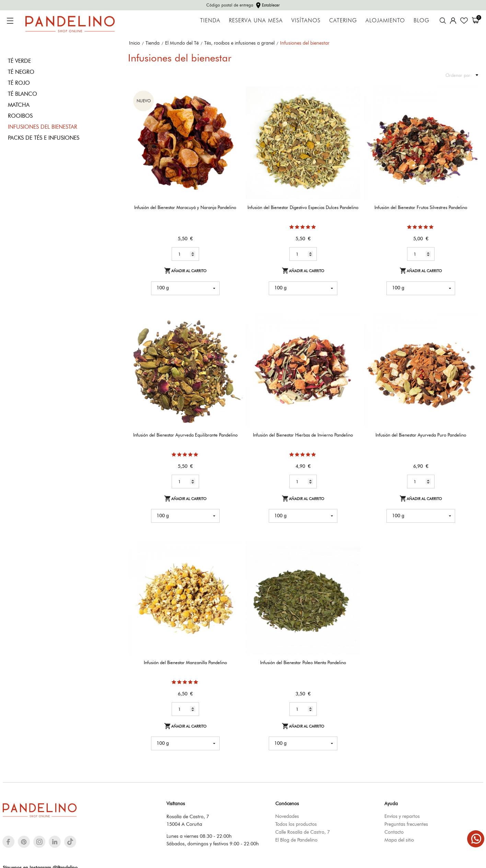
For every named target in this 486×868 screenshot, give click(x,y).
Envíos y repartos (402, 816)
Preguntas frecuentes (406, 824)
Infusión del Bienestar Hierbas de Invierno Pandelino (303, 435)
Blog (421, 20)
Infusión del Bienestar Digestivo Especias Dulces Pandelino (303, 207)
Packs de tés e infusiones (44, 138)
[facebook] (8, 842)
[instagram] (39, 842)
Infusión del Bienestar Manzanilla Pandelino (185, 662)
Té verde (19, 61)
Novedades (287, 816)
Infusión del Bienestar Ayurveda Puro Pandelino (421, 435)
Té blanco (22, 94)
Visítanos (306, 20)
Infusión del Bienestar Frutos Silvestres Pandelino (421, 207)
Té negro (21, 72)
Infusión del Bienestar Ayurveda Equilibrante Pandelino (185, 435)
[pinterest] (24, 842)
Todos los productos (296, 824)
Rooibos (20, 116)
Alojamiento (385, 20)
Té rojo (19, 83)
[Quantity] (185, 254)
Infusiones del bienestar (43, 127)
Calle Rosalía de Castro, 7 (303, 832)
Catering (343, 20)
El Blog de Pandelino (296, 840)
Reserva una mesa (256, 20)
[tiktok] (70, 842)
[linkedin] (55, 842)
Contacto (394, 832)
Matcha (19, 105)
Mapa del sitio (399, 840)
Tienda (210, 20)
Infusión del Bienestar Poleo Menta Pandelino (303, 662)
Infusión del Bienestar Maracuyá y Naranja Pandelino (185, 207)
